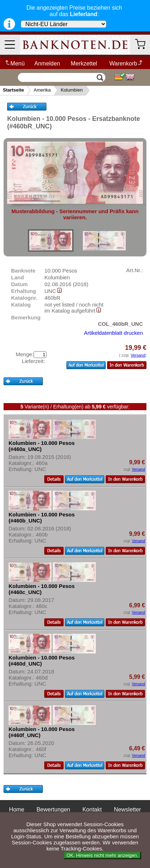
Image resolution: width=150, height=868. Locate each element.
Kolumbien (72, 90)
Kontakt (92, 810)
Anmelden (47, 63)
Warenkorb (126, 63)
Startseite (13, 90)
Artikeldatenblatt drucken (113, 333)
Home (17, 810)
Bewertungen (53, 810)
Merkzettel (84, 63)
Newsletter (127, 810)
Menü (14, 63)
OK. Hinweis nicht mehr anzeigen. (102, 855)
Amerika (42, 90)
